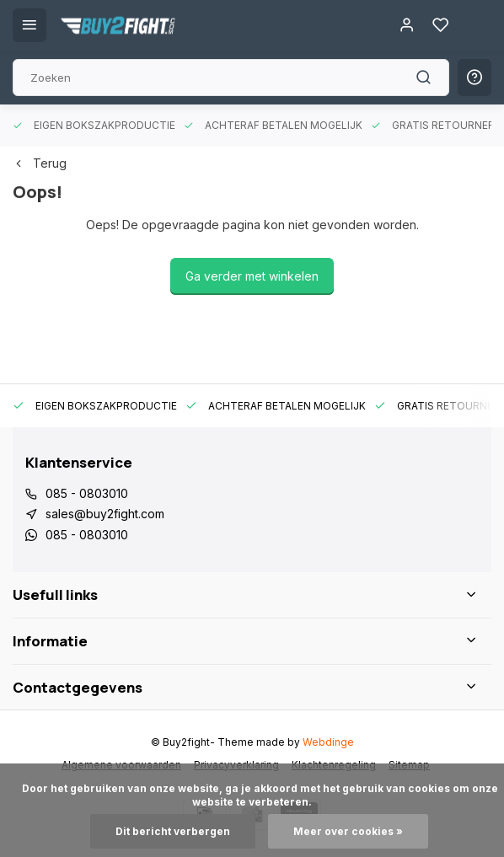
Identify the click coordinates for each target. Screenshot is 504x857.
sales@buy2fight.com (105, 514)
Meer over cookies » (348, 831)
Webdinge (328, 742)
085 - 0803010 (87, 493)
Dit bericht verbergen (173, 831)
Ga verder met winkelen (252, 276)
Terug (40, 163)
